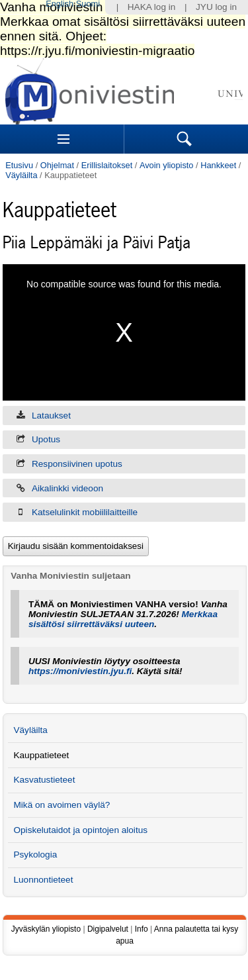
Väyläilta (21, 175)
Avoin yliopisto (167, 165)
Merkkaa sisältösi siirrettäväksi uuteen (123, 619)
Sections (63, 139)
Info (142, 929)
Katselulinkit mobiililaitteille (85, 512)
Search (185, 139)
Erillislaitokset (107, 165)
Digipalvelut (108, 929)
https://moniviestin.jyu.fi (80, 671)
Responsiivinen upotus (77, 464)
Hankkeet (218, 165)
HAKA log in (152, 7)
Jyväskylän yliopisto (46, 929)
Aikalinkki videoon (67, 488)
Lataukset (51, 416)
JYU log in (216, 7)
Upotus (46, 439)
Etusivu (19, 165)
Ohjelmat (57, 165)
